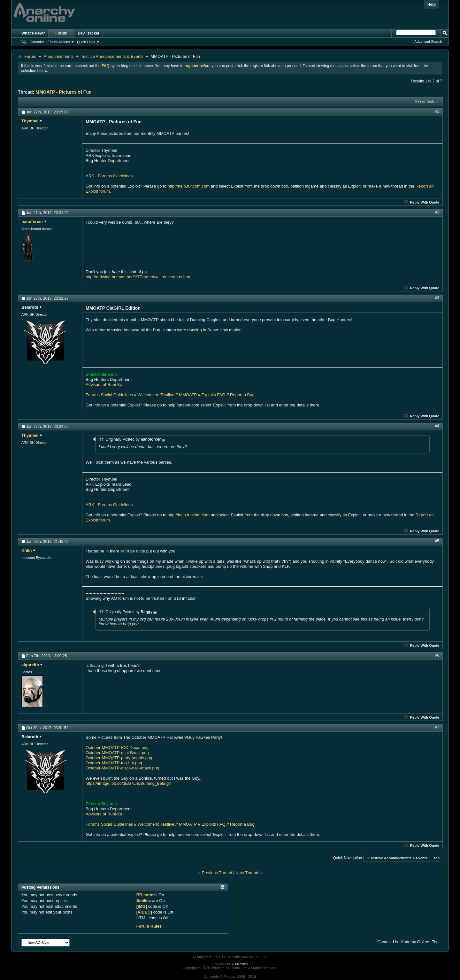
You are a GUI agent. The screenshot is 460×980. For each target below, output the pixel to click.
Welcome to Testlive (156, 395)
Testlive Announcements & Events (112, 56)
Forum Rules (149, 926)
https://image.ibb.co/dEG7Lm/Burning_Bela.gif (128, 783)
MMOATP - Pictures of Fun (63, 92)
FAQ (23, 42)
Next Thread (247, 873)
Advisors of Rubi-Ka (104, 385)
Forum (61, 33)
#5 (437, 541)
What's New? (33, 33)
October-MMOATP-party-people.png (119, 758)
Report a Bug (242, 395)
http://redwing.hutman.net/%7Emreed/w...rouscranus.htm (138, 277)
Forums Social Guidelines (109, 395)
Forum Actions (59, 42)
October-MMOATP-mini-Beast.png (117, 753)
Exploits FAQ (213, 395)
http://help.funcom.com (189, 186)
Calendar (37, 42)
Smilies (144, 901)
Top (437, 858)
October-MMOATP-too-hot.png (114, 763)
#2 (437, 212)
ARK (90, 176)
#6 (437, 655)
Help (432, 4)
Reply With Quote (422, 202)
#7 (437, 727)
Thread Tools (424, 101)
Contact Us (388, 942)
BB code (145, 895)
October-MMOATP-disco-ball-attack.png (122, 768)
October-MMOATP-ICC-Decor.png (117, 748)
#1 (437, 112)
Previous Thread (217, 873)
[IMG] (142, 906)
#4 (437, 426)
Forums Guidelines (115, 176)
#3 (437, 298)
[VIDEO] (144, 912)
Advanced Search (428, 42)
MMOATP (188, 395)
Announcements (59, 56)
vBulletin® (240, 964)
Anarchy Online (415, 942)
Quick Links (86, 42)
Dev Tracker (88, 33)
